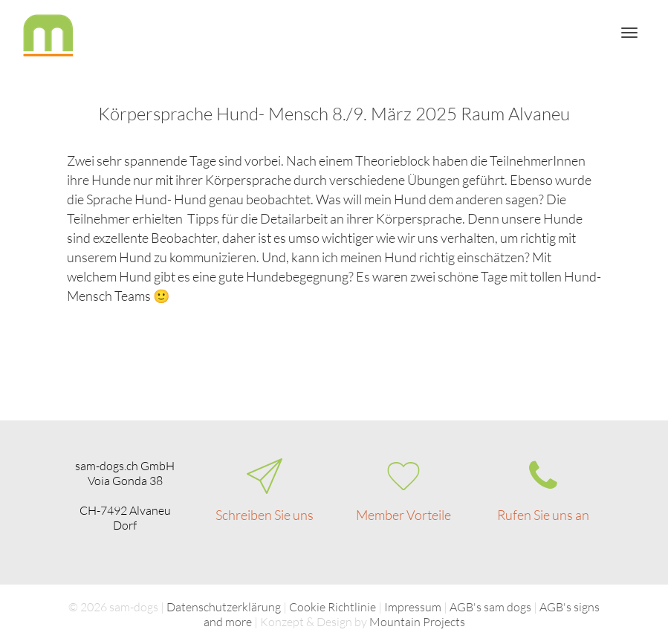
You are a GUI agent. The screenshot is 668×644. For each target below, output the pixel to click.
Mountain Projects (417, 622)
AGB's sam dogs (490, 607)
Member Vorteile (403, 515)
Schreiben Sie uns (265, 515)
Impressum (413, 607)
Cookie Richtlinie (333, 607)
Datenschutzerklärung (224, 607)
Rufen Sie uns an (543, 515)
